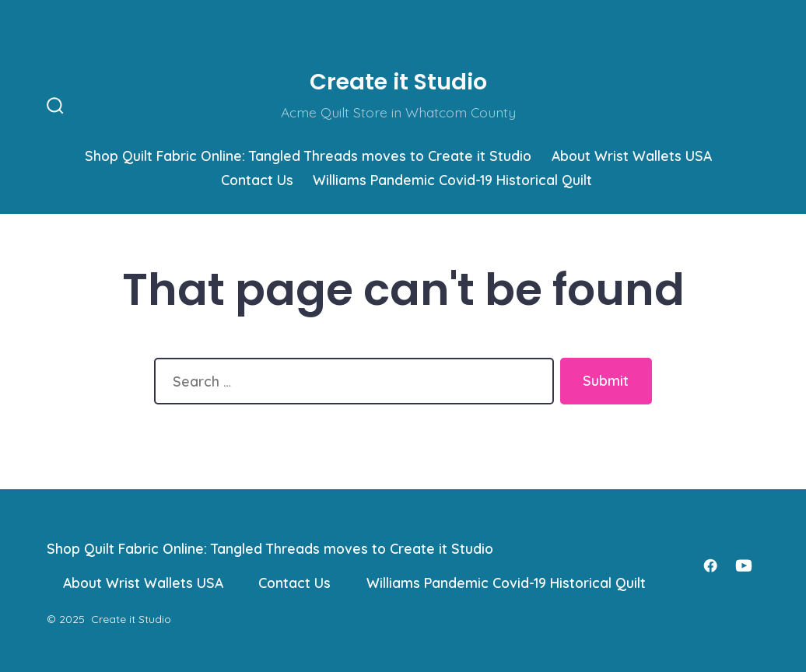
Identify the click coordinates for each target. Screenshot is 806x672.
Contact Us (257, 180)
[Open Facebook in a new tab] (710, 565)
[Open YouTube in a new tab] (744, 565)
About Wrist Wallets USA (632, 156)
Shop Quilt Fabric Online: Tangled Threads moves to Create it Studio (308, 156)
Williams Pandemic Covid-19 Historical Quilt (452, 180)
